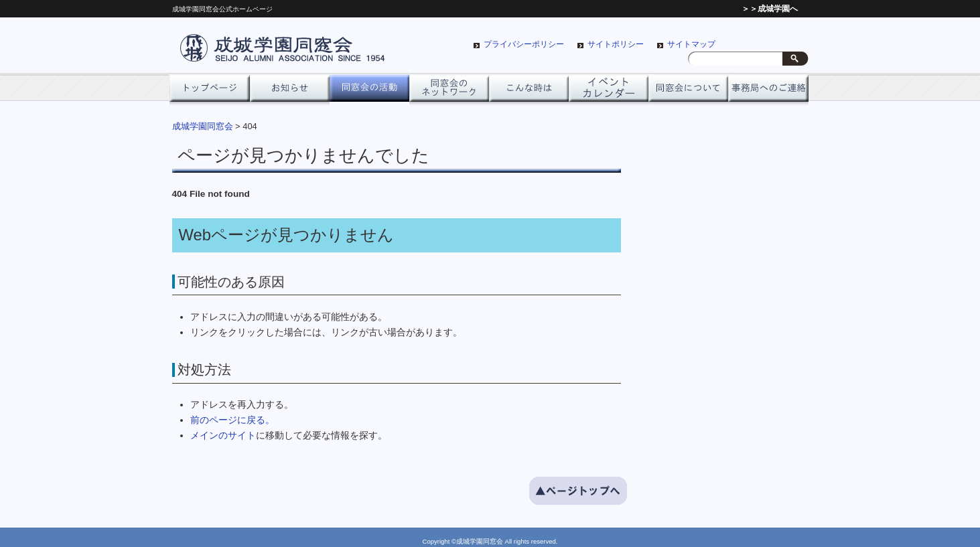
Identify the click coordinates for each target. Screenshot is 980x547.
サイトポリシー (616, 44)
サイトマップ (691, 44)
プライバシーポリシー (524, 44)
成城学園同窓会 (203, 126)
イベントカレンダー (609, 92)
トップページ (209, 92)
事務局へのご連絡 (768, 92)
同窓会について (688, 92)
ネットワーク (449, 92)
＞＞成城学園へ (770, 9)
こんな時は (529, 92)
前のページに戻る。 (232, 420)
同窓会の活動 (369, 92)
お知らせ (290, 92)
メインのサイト (223, 436)
